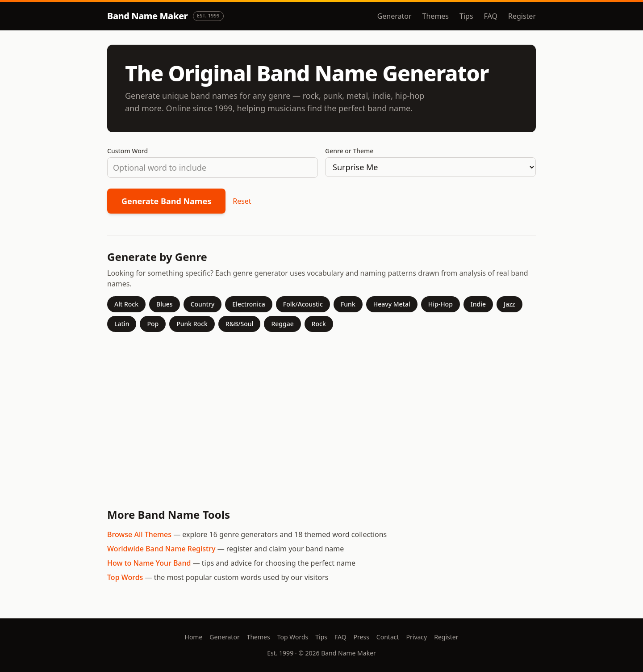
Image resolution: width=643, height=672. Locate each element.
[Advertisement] (321, 409)
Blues (165, 304)
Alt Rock (126, 304)
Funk (348, 304)
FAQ (491, 16)
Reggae (282, 324)
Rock (319, 324)
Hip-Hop (440, 304)
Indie (478, 304)
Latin (122, 324)
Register (522, 16)
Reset (242, 201)
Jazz (509, 304)
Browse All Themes (139, 534)
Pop (153, 324)
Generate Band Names (166, 201)
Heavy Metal (392, 304)
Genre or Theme (349, 151)
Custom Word (127, 151)
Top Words (125, 577)
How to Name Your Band (149, 563)
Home (194, 637)
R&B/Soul (240, 324)
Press (361, 637)
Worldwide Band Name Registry (161, 549)
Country (203, 304)
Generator (395, 16)
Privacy (417, 637)
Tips (466, 16)
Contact (388, 637)
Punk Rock (192, 324)
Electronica (249, 304)
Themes (436, 16)
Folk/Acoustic (303, 304)
